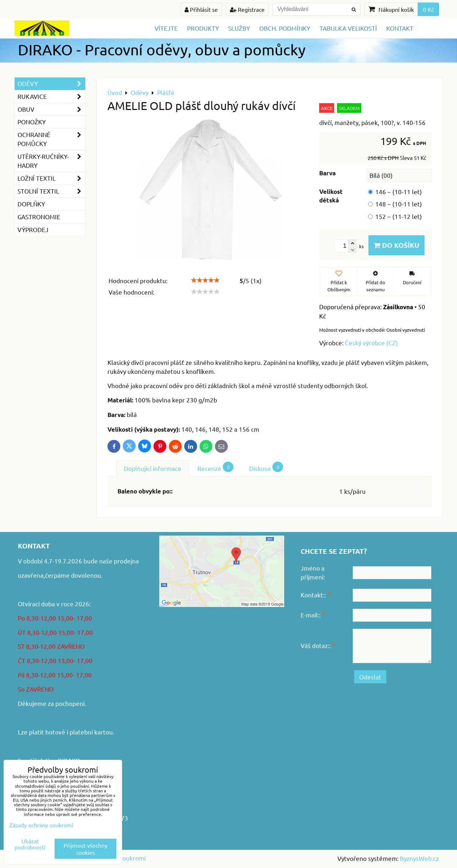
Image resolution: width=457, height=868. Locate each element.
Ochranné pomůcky (51, 139)
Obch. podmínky (285, 28)
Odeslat (370, 677)
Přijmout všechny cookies (86, 849)
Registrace (247, 9)
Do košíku (396, 245)
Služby (239, 28)
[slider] (205, 280)
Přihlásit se (201, 9)
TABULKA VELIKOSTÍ (348, 28)
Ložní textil (51, 178)
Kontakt (400, 28)
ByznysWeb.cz (419, 858)
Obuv (51, 109)
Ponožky (32, 122)
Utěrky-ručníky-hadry (51, 161)
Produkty (203, 28)
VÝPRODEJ (33, 229)
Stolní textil (51, 191)
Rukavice (51, 97)
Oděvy (51, 84)
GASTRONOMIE (39, 217)
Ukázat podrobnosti (30, 844)
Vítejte (166, 28)
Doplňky (31, 204)
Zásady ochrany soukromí (41, 825)
